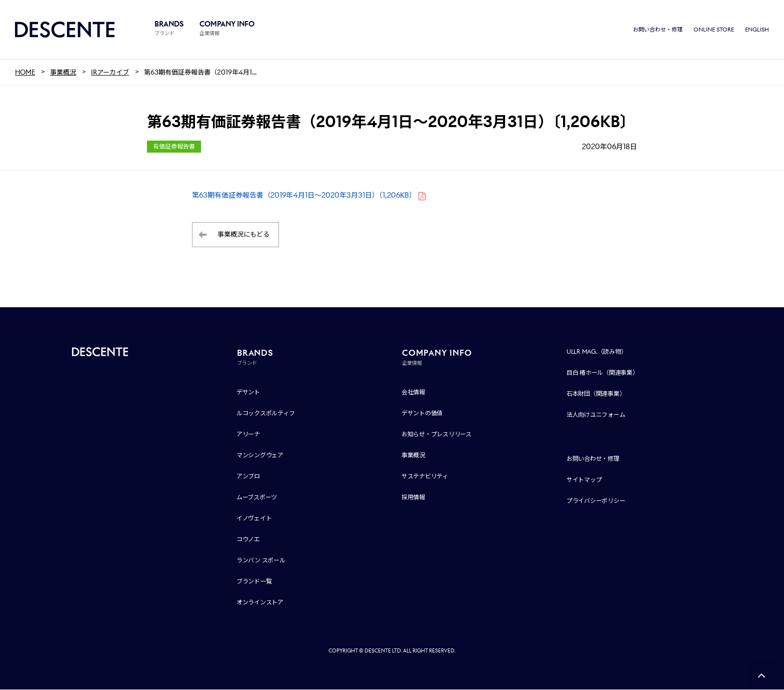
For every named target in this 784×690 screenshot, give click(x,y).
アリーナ (248, 435)
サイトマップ (584, 480)
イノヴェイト (254, 519)
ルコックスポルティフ (266, 414)
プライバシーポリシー (596, 501)
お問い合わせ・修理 (658, 30)
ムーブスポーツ (257, 498)
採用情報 (413, 498)
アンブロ (248, 477)
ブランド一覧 (254, 582)
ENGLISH (757, 30)
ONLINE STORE (714, 30)
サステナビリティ (425, 477)
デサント (248, 393)
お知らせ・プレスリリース (436, 435)
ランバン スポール (261, 561)
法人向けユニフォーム (596, 415)
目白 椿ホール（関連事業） (602, 373)
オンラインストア (260, 603)
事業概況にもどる (243, 235)
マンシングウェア (260, 456)
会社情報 (413, 393)
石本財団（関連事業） (596, 394)
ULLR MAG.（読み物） (597, 352)
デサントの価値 (422, 414)
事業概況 (413, 456)
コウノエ (248, 540)
